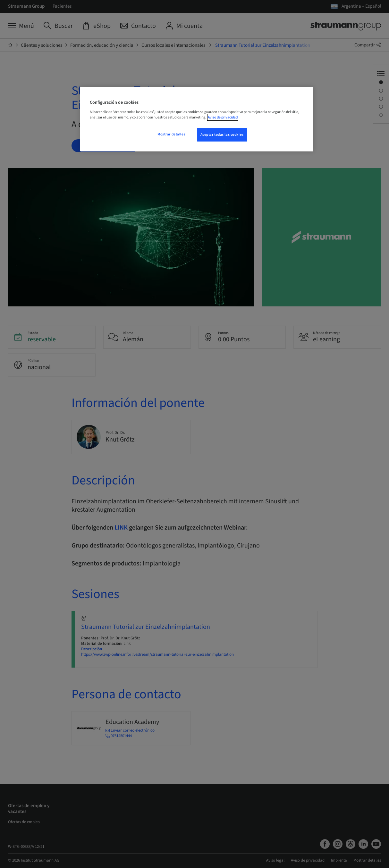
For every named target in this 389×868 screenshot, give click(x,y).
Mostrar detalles (171, 134)
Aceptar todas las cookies (222, 135)
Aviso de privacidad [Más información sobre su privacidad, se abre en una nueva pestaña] (223, 117)
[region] (197, 119)
